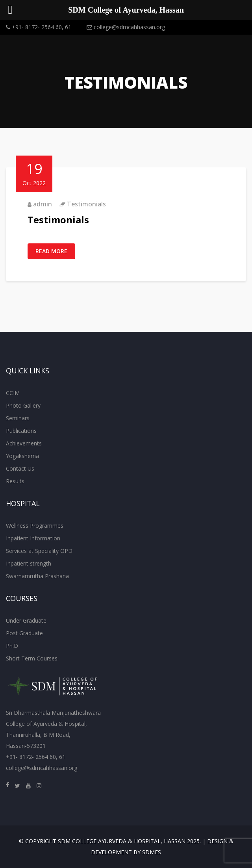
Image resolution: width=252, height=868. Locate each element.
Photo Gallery (23, 405)
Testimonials (86, 204)
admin (43, 204)
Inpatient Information (33, 538)
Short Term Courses (32, 658)
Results (15, 481)
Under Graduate (26, 620)
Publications (21, 431)
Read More (51, 251)
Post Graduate (24, 633)
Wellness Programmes (35, 526)
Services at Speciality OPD (39, 551)
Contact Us (20, 468)
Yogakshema (22, 456)
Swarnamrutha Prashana (37, 576)
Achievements (24, 443)
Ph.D (12, 646)
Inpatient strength (29, 563)
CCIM (13, 393)
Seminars (18, 418)
